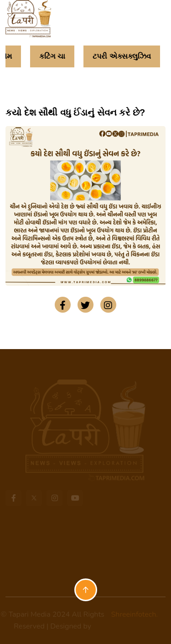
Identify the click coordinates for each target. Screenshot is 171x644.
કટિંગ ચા (52, 56)
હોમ (6, 56)
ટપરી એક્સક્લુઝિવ (122, 56)
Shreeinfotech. (132, 614)
